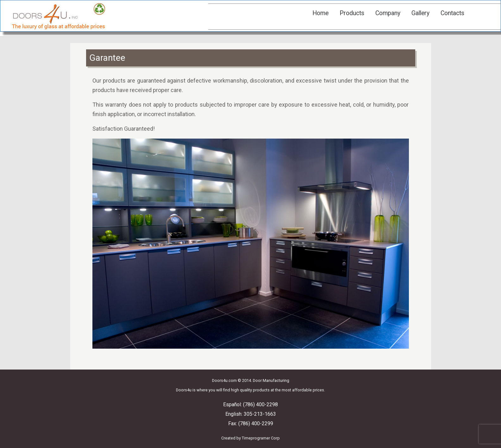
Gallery (420, 13)
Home (320, 13)
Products (352, 13)
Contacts (452, 13)
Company (388, 13)
